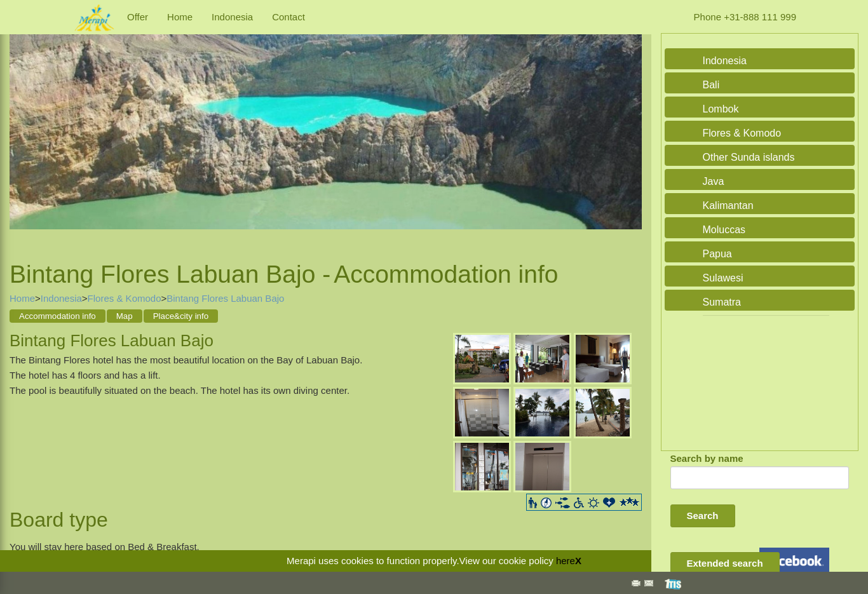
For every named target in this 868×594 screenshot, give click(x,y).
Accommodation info (58, 316)
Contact (288, 17)
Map (125, 316)
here (566, 561)
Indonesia (232, 17)
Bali (711, 85)
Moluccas (724, 230)
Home (180, 17)
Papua (717, 254)
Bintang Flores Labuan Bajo (225, 298)
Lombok (721, 109)
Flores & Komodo (125, 298)
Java (714, 181)
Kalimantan (728, 206)
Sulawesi (723, 278)
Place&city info (181, 316)
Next (629, 132)
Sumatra (722, 302)
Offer (138, 17)
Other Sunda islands (749, 157)
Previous (22, 132)
